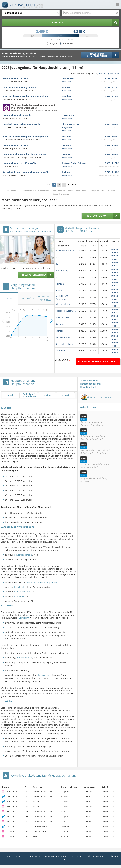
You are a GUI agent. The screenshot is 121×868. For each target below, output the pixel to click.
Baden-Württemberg (65, 251)
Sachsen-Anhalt (63, 337)
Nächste (72, 185)
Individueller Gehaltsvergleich (97, 361)
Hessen (59, 290)
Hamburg (60, 284)
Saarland (60, 324)
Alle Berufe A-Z (61, 360)
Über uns (20, 856)
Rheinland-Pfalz (63, 317)
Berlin (58, 264)
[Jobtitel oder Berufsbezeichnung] (31, 13)
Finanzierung (44, 675)
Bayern (59, 257)
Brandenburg (62, 271)
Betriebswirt (19, 587)
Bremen (59, 277)
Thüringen (60, 351)
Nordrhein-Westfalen (66, 311)
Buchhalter (19, 596)
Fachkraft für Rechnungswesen (42, 582)
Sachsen (60, 331)
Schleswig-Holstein (64, 344)
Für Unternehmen (97, 856)
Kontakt (7, 856)
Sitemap (114, 856)
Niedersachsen (63, 304)
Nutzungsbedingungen (56, 856)
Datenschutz (77, 856)
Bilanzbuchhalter (22, 592)
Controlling (24, 618)
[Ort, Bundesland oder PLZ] (90, 13)
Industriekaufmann (23, 555)
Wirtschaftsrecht (25, 658)
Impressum (34, 856)
